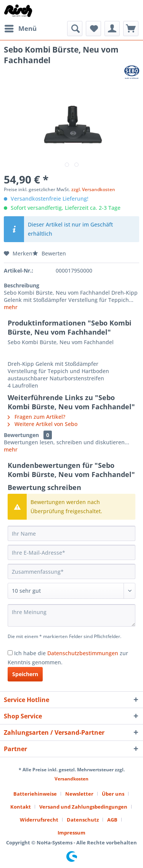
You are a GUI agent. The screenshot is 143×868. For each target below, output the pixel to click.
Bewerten (49, 253)
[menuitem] (20, 29)
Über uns (113, 794)
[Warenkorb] (131, 29)
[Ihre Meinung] (71, 615)
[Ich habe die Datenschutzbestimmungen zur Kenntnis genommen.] (10, 653)
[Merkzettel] (93, 29)
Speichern (25, 674)
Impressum (71, 833)
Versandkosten (71, 779)
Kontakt (21, 807)
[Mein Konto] (112, 29)
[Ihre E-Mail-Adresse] (71, 552)
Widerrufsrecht (39, 820)
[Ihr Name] (71, 533)
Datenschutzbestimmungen (83, 653)
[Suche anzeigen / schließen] (75, 29)
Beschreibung (22, 285)
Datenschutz (83, 820)
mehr (11, 307)
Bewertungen (21, 435)
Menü (21, 28)
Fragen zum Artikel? (36, 417)
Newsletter (79, 794)
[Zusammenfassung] (71, 571)
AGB (112, 820)
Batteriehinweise (35, 794)
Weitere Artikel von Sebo (43, 424)
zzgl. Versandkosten (93, 189)
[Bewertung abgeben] (71, 591)
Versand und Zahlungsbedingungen (83, 807)
